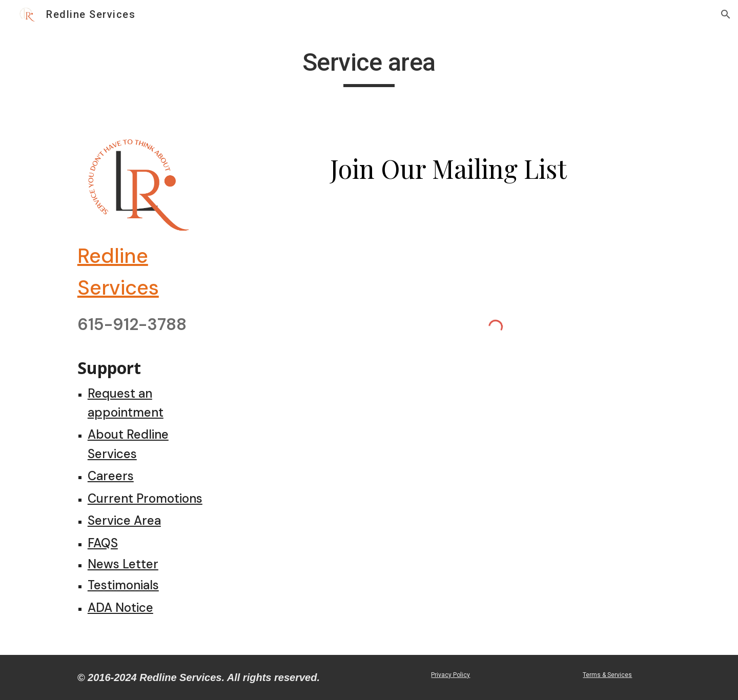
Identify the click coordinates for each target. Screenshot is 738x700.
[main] (369, 67)
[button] (726, 14)
